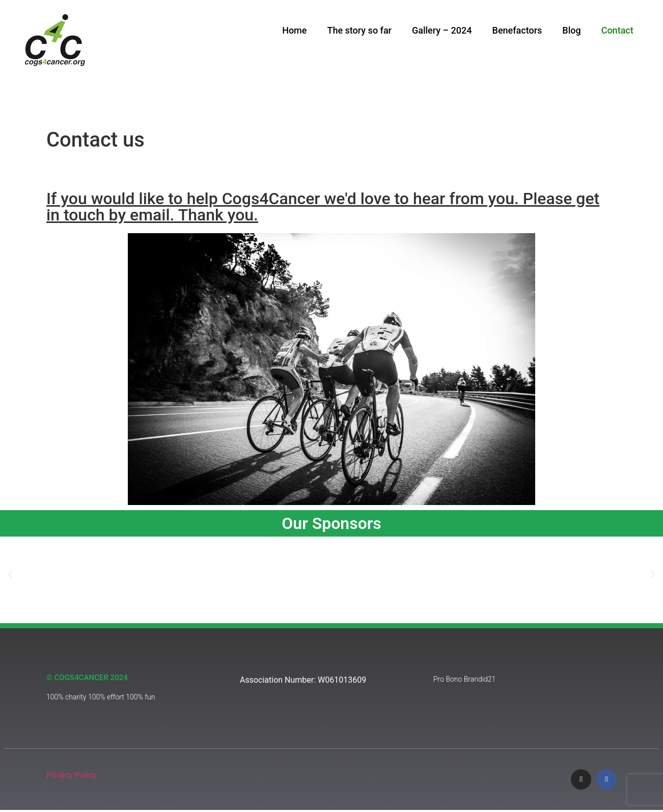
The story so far (359, 30)
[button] (10, 576)
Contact (617, 30)
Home (294, 30)
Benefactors (517, 30)
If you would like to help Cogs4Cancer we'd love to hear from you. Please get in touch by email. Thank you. (323, 208)
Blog (571, 30)
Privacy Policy (72, 776)
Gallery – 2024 (442, 30)
